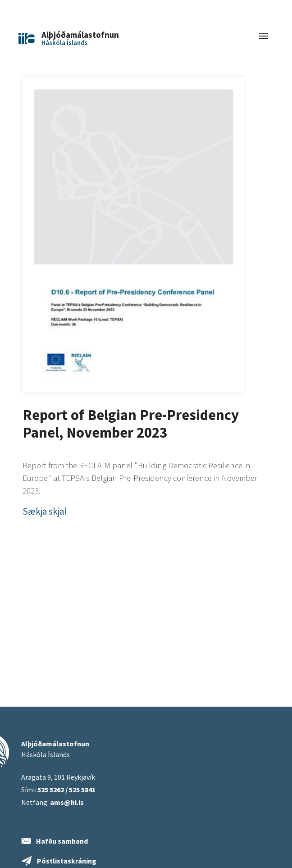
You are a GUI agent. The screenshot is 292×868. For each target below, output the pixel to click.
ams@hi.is (67, 802)
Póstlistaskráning (67, 861)
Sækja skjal (45, 511)
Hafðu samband (62, 841)
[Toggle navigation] (264, 37)
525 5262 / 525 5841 (66, 790)
